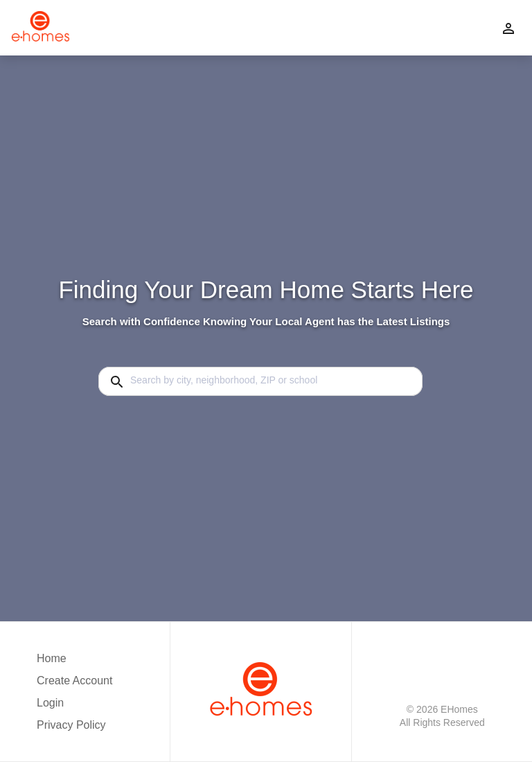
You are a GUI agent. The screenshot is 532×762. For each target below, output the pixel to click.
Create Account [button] (74, 681)
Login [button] (50, 703)
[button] (74, 707)
